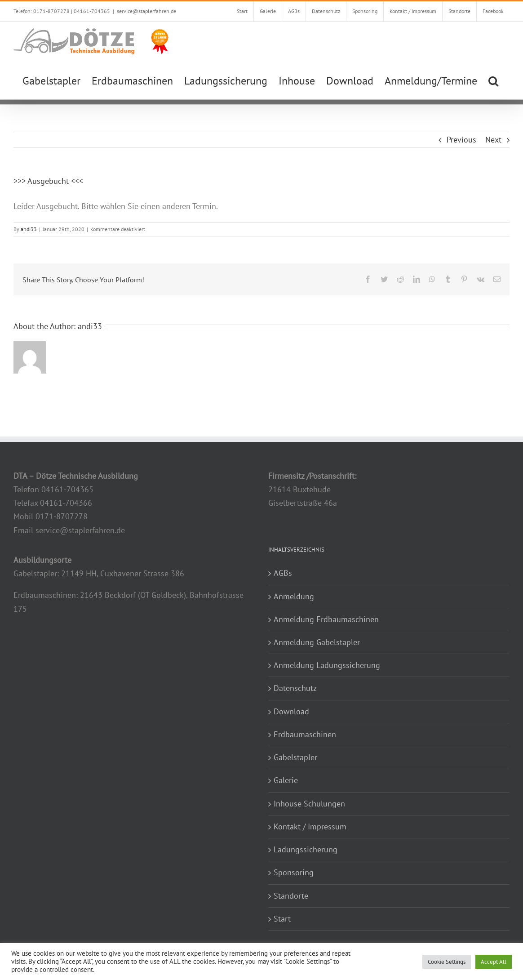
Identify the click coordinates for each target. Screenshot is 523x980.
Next (493, 140)
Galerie (286, 780)
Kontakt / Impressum (310, 826)
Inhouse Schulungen (309, 804)
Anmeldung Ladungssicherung (327, 665)
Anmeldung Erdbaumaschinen (326, 619)
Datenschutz (295, 688)
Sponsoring (294, 872)
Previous (461, 140)
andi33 (29, 229)
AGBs (283, 573)
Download (291, 711)
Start (282, 919)
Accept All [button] (494, 962)
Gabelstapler (295, 757)
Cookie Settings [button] (447, 962)
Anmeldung (294, 596)
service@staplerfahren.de (146, 11)
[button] (493, 80)
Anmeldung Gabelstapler (317, 642)
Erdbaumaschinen (305, 734)
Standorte (291, 896)
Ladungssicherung (306, 849)
